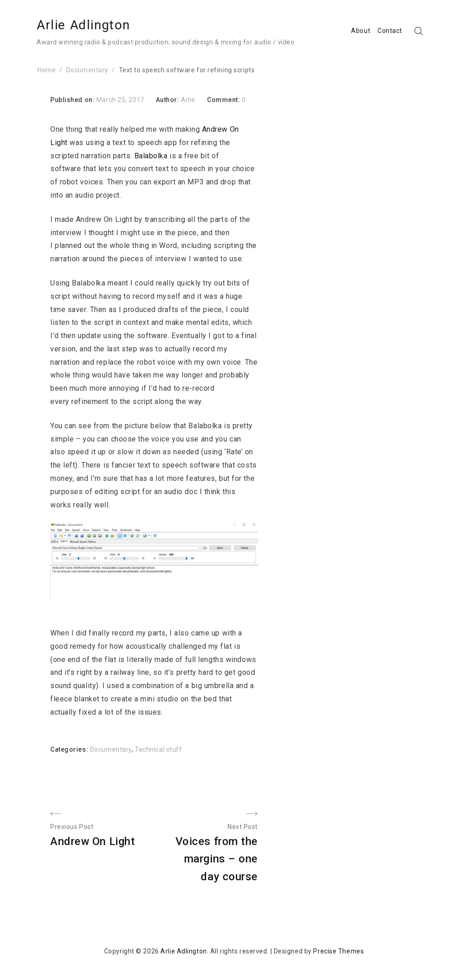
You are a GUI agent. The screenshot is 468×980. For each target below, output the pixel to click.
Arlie (188, 100)
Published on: (73, 100)
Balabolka (151, 156)
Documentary (111, 749)
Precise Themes (338, 951)
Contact (390, 31)
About (361, 31)
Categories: (70, 749)
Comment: (224, 100)
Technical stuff (158, 749)
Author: (168, 100)
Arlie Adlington (83, 25)
